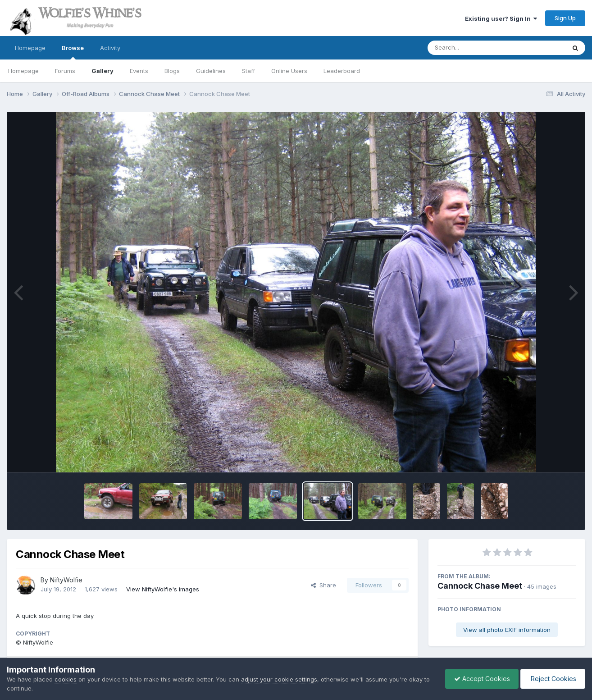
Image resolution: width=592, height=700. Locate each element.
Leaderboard (342, 71)
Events (139, 71)
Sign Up (565, 18)
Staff (248, 71)
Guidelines (211, 71)
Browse (73, 52)
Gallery (102, 71)
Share (323, 585)
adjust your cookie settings (279, 679)
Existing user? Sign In (501, 18)
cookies (66, 679)
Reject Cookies (552, 679)
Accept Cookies (480, 679)
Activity (110, 48)
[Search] (472, 48)
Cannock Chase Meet (480, 586)
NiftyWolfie (66, 580)
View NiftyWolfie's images (163, 589)
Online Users (289, 71)
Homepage (30, 48)
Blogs (172, 71)
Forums (65, 71)
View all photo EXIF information (507, 630)
